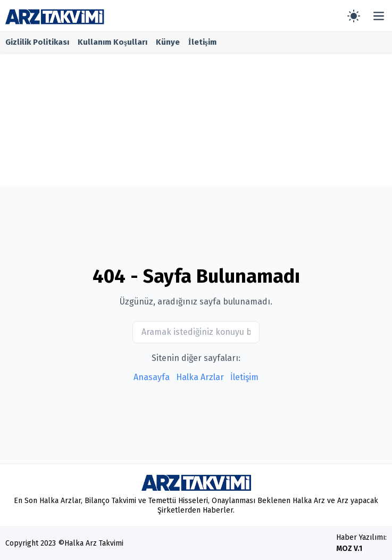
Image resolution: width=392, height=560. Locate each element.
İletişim (202, 42)
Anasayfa (152, 377)
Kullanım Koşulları (112, 42)
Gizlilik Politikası (37, 42)
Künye (168, 42)
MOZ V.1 (349, 549)
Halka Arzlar (200, 377)
